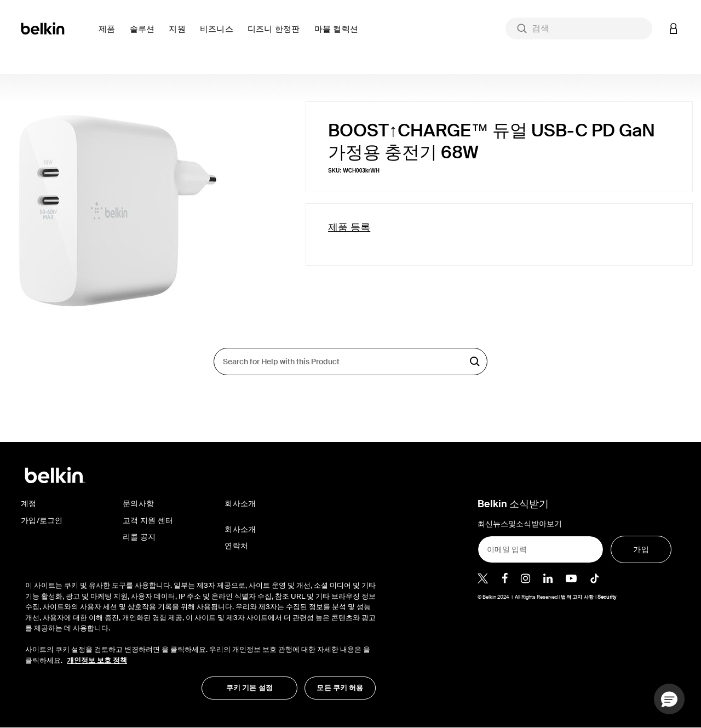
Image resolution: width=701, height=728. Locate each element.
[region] (200, 634)
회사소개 (240, 529)
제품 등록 (349, 227)
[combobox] (579, 28)
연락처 (236, 546)
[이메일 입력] (541, 549)
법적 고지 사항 (578, 597)
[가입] (641, 549)
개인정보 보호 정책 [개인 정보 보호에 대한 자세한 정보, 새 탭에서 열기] (97, 660)
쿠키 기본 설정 (249, 688)
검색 (475, 362)
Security (607, 597)
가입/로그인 (42, 520)
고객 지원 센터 (148, 520)
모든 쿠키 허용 (340, 688)
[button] (110, 35)
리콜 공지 (139, 537)
